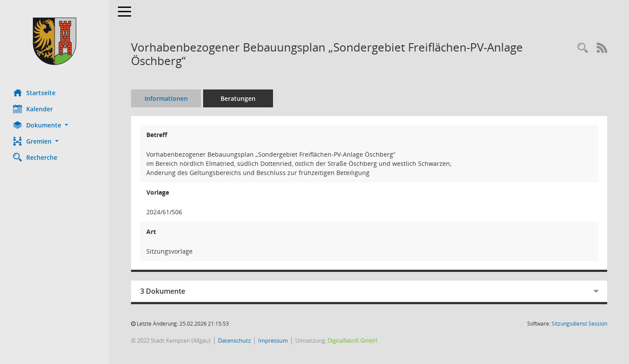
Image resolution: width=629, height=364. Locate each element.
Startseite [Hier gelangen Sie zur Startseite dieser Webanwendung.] (34, 93)
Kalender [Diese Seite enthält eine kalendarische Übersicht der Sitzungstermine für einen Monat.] (33, 109)
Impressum (273, 340)
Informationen (166, 98)
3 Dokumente (163, 291)
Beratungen (238, 98)
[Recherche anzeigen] (583, 48)
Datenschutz (234, 340)
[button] (55, 125)
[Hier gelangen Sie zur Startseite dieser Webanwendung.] (55, 41)
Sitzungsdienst (579, 324)
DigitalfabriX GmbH (353, 340)
